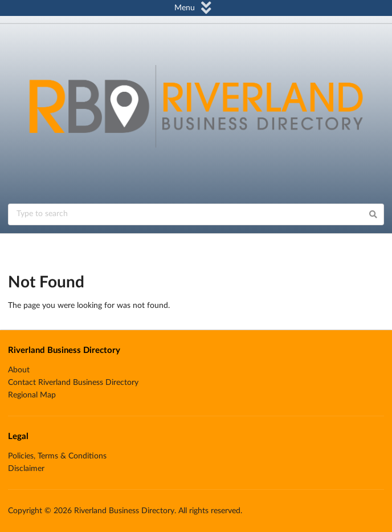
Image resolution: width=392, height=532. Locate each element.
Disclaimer (26, 469)
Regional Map (32, 395)
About (19, 370)
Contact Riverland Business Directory (73, 383)
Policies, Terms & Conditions (57, 456)
